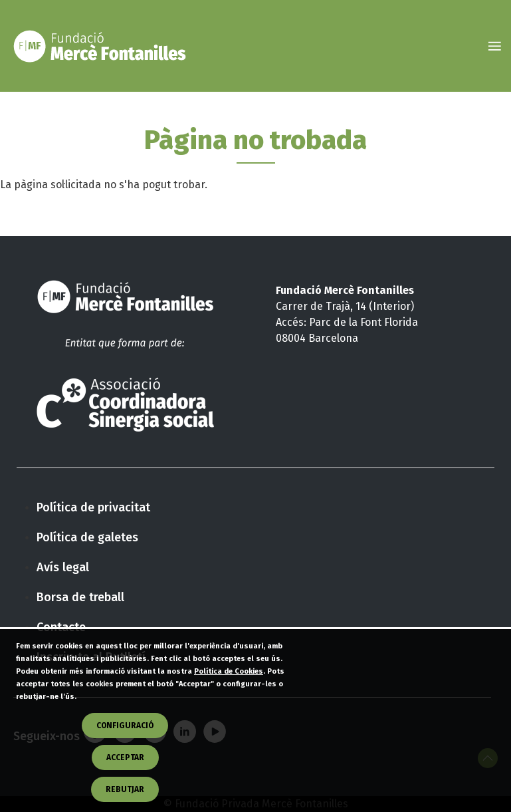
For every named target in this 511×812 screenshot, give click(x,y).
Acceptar (125, 778)
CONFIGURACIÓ (125, 746)
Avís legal (63, 567)
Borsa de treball (80, 597)
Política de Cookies (229, 692)
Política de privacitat (93, 507)
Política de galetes (87, 537)
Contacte (61, 627)
